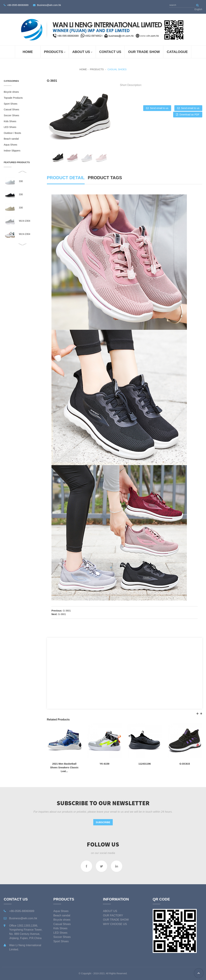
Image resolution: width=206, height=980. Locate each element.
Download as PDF (189, 115)
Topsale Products (13, 98)
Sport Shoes (10, 104)
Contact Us (110, 52)
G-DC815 (185, 764)
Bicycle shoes (11, 92)
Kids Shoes (10, 121)
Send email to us (159, 108)
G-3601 (67, 611)
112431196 (145, 764)
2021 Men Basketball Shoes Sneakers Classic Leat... (64, 767)
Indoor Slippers (12, 151)
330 (21, 181)
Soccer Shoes (11, 115)
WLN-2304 (25, 221)
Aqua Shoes (10, 145)
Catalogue (177, 52)
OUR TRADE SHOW (144, 52)
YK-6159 (104, 764)
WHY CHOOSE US (115, 924)
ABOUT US (82, 52)
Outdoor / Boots (12, 133)
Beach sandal (11, 139)
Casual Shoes (117, 69)
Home (28, 52)
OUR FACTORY (113, 915)
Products (55, 52)
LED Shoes (10, 127)
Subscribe (103, 822)
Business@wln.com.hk (49, 5)
